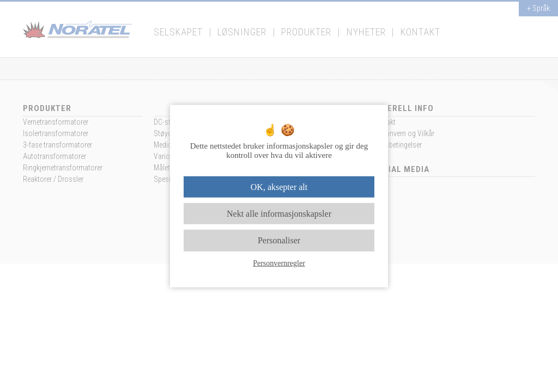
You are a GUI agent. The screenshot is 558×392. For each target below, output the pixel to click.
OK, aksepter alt (279, 187)
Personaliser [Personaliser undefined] (279, 240)
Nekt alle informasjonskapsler (279, 214)
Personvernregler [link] (279, 263)
